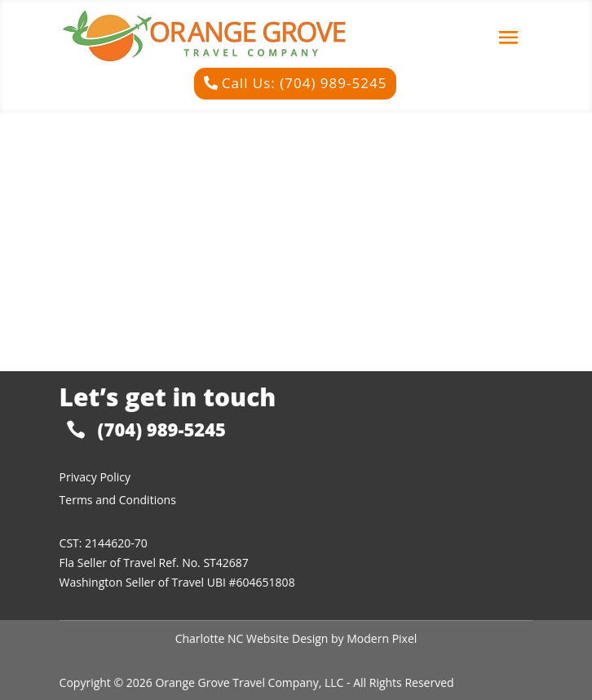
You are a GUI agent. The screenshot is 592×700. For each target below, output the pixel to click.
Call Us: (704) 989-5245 (305, 83)
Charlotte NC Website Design (252, 638)
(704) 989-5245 (162, 429)
